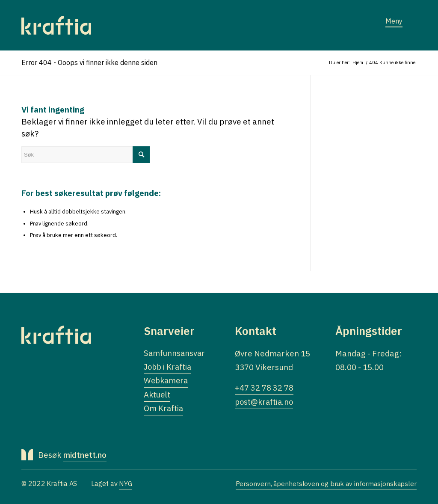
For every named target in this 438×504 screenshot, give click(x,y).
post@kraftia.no (265, 402)
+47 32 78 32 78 (264, 388)
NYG (126, 485)
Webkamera (167, 382)
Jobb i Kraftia (169, 368)
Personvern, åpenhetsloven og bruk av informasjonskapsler (325, 485)
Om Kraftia (164, 410)
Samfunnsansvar (175, 353)
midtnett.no (86, 457)
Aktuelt (158, 396)
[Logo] (56, 25)
